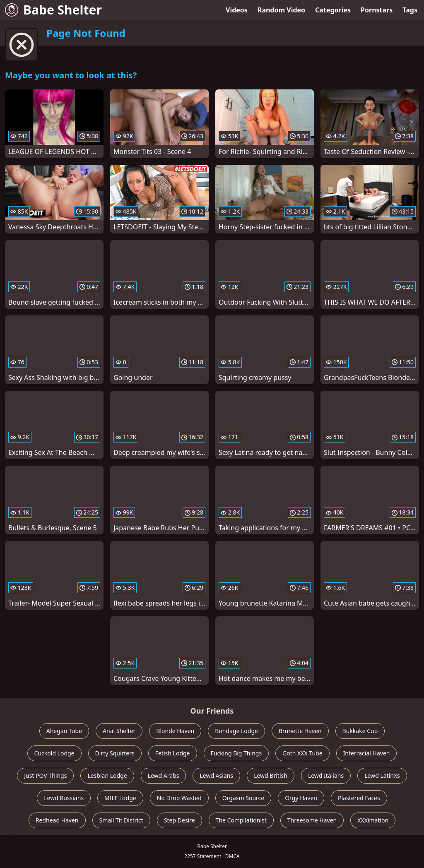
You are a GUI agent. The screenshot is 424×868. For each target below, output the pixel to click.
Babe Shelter (53, 10)
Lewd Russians (64, 798)
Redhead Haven (57, 820)
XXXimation (373, 820)
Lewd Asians (216, 775)
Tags (410, 10)
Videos (237, 10)
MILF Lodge (120, 798)
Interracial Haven (367, 753)
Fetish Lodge (173, 753)
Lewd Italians (326, 775)
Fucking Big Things (236, 753)
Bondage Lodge (236, 731)
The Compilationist (241, 820)
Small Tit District (121, 820)
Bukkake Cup (360, 731)
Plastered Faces (359, 798)
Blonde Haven (175, 731)
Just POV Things (45, 775)
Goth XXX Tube (302, 753)
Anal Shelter (119, 731)
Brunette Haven (300, 731)
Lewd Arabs (164, 775)
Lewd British (271, 775)
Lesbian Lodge (107, 775)
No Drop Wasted (179, 798)
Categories (333, 10)
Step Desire (179, 820)
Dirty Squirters (115, 753)
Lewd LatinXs (382, 775)
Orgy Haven (301, 798)
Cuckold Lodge (54, 753)
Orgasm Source (243, 798)
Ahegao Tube (64, 731)
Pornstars (377, 10)
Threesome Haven (312, 820)
